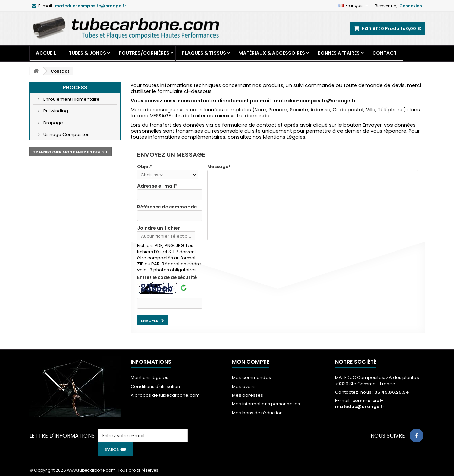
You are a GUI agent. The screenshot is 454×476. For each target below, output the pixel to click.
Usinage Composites (66, 135)
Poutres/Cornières (144, 53)
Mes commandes (251, 378)
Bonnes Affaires (339, 53)
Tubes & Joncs (87, 53)
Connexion (411, 6)
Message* (219, 167)
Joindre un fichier (159, 228)
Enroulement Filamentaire (71, 99)
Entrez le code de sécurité (167, 277)
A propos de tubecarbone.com (165, 395)
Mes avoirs (244, 386)
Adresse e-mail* (157, 186)
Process (75, 88)
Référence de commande (167, 207)
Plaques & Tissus (204, 53)
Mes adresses (248, 395)
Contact (384, 53)
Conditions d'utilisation (155, 386)
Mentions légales (149, 378)
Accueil (46, 53)
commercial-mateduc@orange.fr (360, 404)
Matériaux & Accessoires (272, 53)
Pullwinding (55, 111)
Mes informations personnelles (266, 404)
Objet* (145, 167)
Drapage (53, 123)
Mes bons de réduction (257, 413)
